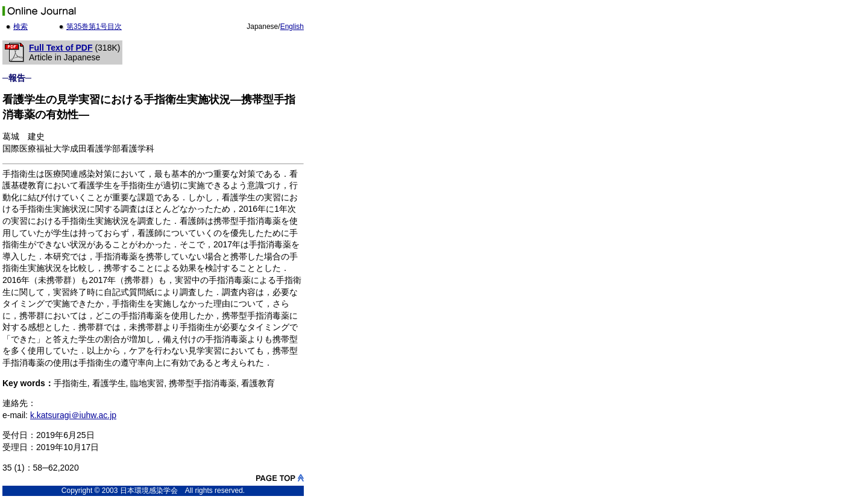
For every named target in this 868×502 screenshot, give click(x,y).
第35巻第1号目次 (94, 27)
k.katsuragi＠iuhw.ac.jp (73, 415)
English (292, 27)
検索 (20, 27)
